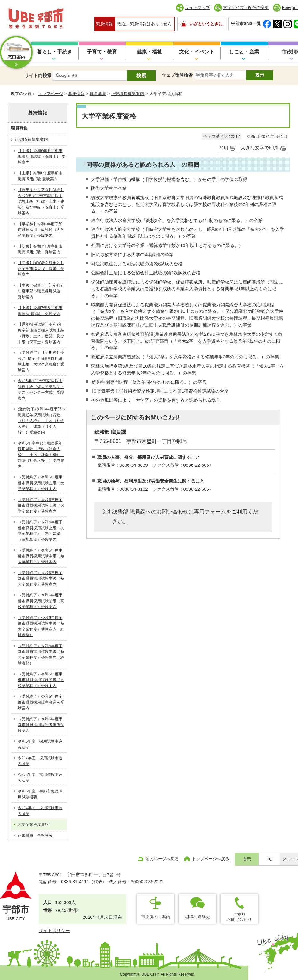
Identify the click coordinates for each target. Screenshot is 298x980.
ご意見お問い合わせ (239, 917)
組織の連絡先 (197, 917)
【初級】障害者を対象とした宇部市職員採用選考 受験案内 (41, 269)
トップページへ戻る (211, 859)
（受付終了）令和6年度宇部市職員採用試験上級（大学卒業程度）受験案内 (41, 505)
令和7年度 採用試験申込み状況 (40, 761)
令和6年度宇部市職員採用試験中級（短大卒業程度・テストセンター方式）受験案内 (41, 390)
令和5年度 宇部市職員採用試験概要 (40, 794)
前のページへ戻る (162, 859)
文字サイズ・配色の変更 (246, 7)
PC (269, 859)
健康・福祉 (149, 52)
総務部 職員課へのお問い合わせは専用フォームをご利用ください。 (185, 516)
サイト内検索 (38, 75)
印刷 (224, 148)
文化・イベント (197, 52)
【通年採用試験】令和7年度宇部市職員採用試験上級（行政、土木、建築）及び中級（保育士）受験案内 (41, 333)
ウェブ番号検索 (177, 75)
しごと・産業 (244, 52)
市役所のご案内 (156, 917)
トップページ (51, 94)
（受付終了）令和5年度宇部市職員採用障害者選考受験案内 (41, 702)
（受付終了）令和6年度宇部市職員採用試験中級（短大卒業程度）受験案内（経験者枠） (41, 655)
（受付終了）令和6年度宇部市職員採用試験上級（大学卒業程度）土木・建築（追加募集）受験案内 (41, 531)
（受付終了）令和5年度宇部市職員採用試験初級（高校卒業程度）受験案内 (41, 680)
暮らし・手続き (55, 52)
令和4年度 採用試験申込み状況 (40, 811)
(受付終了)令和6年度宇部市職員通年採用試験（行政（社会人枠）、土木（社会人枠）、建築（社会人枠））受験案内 (41, 421)
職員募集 (98, 94)
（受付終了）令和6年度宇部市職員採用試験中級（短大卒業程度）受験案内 (41, 579)
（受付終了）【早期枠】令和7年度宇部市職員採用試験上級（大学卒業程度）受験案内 (41, 361)
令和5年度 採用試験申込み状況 (40, 777)
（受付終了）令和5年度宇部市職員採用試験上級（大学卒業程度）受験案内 (41, 483)
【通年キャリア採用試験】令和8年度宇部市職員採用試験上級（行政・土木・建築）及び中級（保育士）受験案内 (41, 201)
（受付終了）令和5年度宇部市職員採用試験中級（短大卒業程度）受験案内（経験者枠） (41, 626)
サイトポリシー (54, 931)
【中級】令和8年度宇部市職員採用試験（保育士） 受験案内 (42, 157)
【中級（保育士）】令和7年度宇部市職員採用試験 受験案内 (41, 291)
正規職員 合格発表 (35, 835)
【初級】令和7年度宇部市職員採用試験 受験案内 (40, 249)
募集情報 (76, 94)
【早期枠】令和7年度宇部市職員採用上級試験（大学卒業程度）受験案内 (41, 230)
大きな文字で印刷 (260, 148)
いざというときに (206, 24)
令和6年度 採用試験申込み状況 (40, 744)
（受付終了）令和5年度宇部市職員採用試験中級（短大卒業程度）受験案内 (41, 556)
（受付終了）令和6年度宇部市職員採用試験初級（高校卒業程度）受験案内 (41, 601)
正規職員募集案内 (128, 94)
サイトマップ (197, 7)
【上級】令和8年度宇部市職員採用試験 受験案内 (40, 176)
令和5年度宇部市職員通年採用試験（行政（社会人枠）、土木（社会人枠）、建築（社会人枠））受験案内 (41, 455)
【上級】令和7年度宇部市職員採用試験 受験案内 (40, 311)
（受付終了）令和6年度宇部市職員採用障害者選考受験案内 (41, 725)
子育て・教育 (102, 52)
